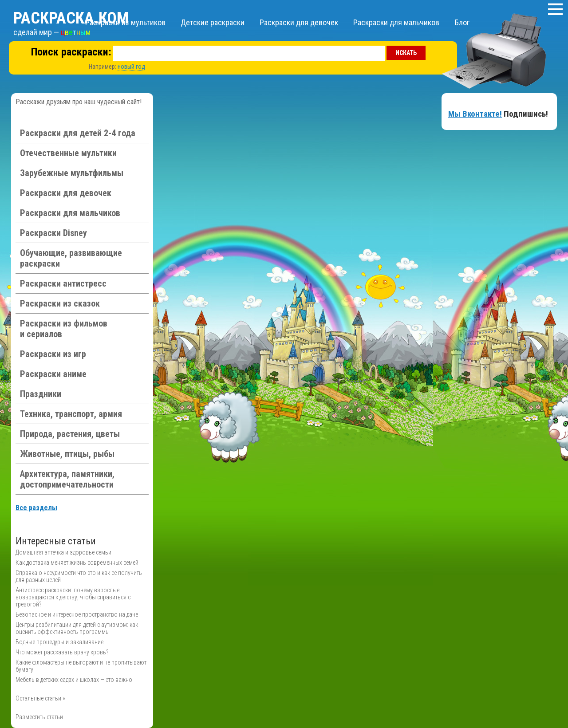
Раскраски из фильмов (64, 329)
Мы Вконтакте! (475, 114)
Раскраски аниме (53, 374)
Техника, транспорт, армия (71, 414)
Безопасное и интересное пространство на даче (77, 614)
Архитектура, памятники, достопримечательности (67, 479)
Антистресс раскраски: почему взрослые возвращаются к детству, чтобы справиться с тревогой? (73, 597)
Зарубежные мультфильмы (72, 173)
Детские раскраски (213, 22)
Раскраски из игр (53, 354)
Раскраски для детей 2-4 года (78, 133)
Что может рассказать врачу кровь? (62, 652)
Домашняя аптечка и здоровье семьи (63, 552)
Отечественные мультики (68, 153)
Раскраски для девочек (299, 22)
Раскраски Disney (53, 233)
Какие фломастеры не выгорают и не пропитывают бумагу (81, 666)
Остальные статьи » (40, 698)
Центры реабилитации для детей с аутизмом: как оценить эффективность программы (77, 628)
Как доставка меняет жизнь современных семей (77, 563)
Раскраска (71, 18)
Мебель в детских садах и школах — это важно (74, 680)
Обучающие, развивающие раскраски (71, 258)
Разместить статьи (39, 717)
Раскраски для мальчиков (396, 22)
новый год (131, 67)
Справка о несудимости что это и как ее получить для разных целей (79, 576)
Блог (462, 22)
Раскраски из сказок (60, 303)
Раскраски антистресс (63, 283)
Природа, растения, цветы (70, 434)
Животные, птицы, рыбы (67, 454)
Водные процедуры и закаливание (59, 642)
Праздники (41, 394)
